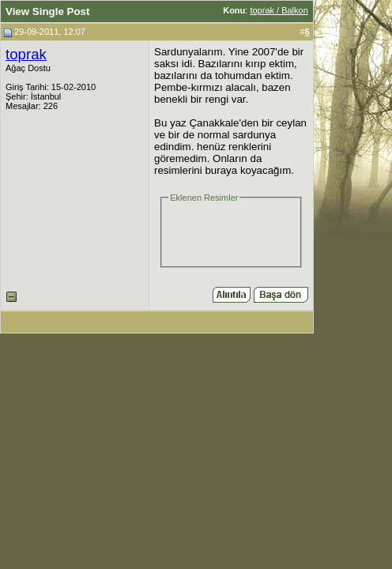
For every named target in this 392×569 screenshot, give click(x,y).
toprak (26, 54)
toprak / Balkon (279, 10)
